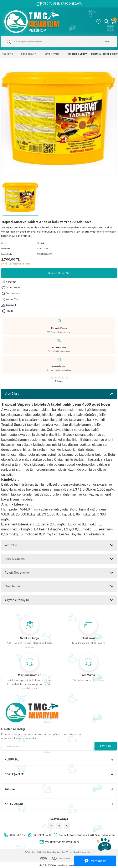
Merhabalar (95, 861)
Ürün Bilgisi (12, 394)
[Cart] (114, 22)
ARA (107, 42)
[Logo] (36, 22)
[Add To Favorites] (59, 288)
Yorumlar (11, 545)
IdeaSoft (43, 865)
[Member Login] (106, 22)
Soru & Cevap (15, 559)
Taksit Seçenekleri (18, 573)
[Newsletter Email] (47, 746)
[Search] (59, 42)
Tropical (40, 243)
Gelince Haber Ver (59, 273)
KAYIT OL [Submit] (106, 746)
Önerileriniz (12, 586)
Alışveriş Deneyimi (17, 600)
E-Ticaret (53, 865)
